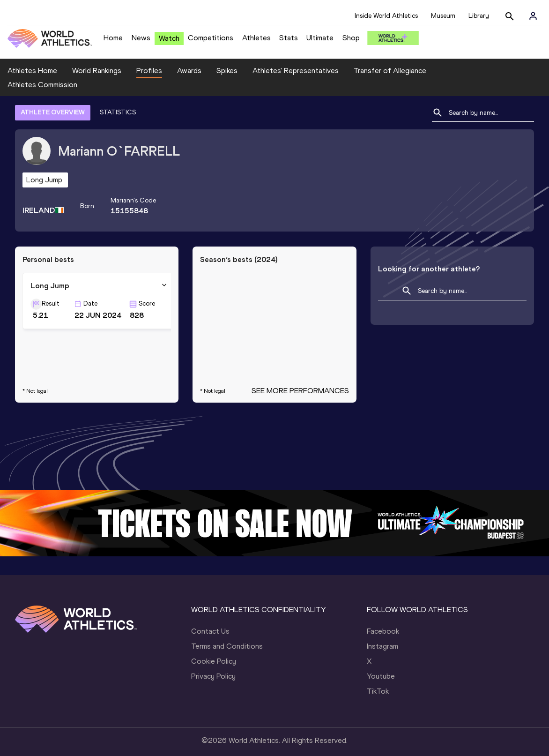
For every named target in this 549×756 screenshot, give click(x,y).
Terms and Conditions (227, 633)
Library (479, 16)
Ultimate (320, 38)
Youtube (381, 663)
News (141, 38)
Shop (351, 38)
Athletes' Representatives (296, 71)
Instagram (382, 633)
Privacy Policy (213, 663)
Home (113, 38)
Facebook (383, 618)
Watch (169, 38)
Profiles (149, 71)
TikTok (378, 678)
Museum (443, 16)
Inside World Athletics (386, 16)
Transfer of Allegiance (390, 71)
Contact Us (210, 618)
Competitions (211, 38)
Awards (189, 71)
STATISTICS (118, 100)
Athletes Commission (476, 71)
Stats (289, 38)
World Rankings (97, 71)
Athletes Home (32, 71)
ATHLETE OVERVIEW (53, 100)
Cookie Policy (214, 648)
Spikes (227, 71)
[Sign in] (533, 16)
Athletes (256, 38)
